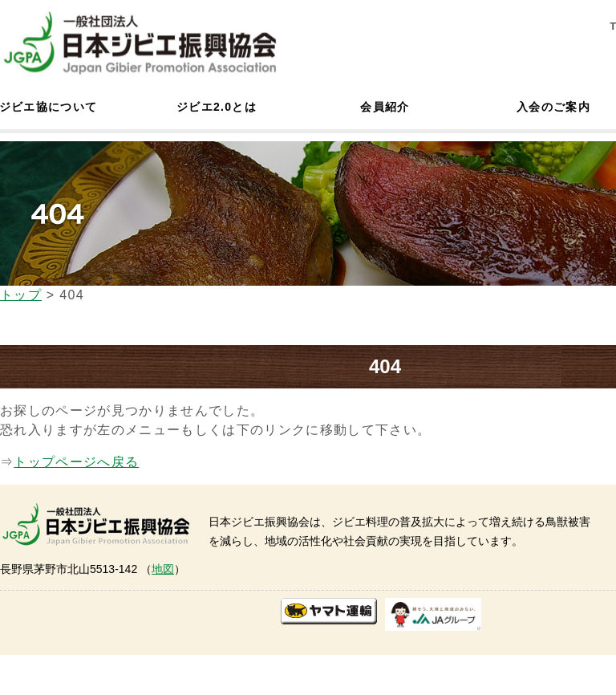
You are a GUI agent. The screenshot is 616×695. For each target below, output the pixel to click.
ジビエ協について (48, 107)
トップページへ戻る (76, 462)
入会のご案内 (553, 107)
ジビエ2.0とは (217, 107)
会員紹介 (385, 107)
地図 (163, 569)
